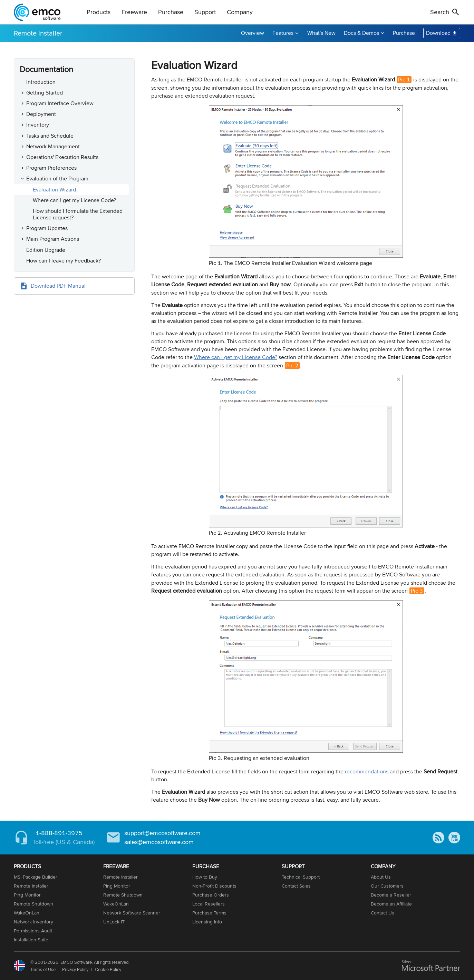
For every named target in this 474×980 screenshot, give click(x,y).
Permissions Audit (33, 931)
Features (283, 33)
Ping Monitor (27, 895)
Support (205, 12)
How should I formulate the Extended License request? (78, 214)
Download (438, 33)
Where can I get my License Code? (74, 200)
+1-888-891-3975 (57, 833)
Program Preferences (51, 168)
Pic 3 (417, 591)
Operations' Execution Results (62, 157)
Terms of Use (43, 969)
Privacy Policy (75, 969)
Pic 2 (292, 365)
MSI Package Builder (36, 877)
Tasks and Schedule (50, 136)
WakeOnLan (27, 913)
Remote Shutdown (33, 904)
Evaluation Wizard (54, 190)
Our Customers (387, 886)
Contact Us (383, 913)
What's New (321, 33)
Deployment (41, 114)
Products (99, 12)
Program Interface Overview (60, 103)
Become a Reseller (391, 895)
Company (240, 12)
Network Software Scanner (132, 913)
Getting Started (45, 93)
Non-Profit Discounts (214, 886)
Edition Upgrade (46, 250)
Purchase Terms (209, 913)
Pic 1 (404, 80)
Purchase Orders (211, 895)
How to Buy (205, 877)
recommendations (367, 771)
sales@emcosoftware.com (159, 842)
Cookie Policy (108, 969)
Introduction (41, 82)
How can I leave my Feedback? (64, 261)
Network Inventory (33, 922)
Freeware (134, 12)
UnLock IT (114, 922)
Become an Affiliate (391, 904)
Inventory (38, 125)
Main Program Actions (53, 239)
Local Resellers (209, 904)
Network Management (53, 146)
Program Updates (47, 228)
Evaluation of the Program (57, 179)
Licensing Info (207, 922)
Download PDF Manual (58, 286)
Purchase (171, 12)
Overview (253, 33)
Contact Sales (296, 886)
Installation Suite (31, 940)
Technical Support (301, 877)
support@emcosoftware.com (162, 833)
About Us (381, 877)
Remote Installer (38, 33)
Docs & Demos (361, 33)
